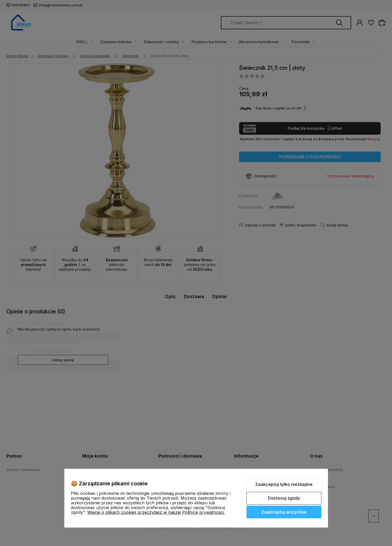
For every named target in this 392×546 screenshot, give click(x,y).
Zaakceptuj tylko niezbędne (284, 484)
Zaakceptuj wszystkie (284, 512)
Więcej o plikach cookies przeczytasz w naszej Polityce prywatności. (156, 512)
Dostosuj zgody (284, 498)
